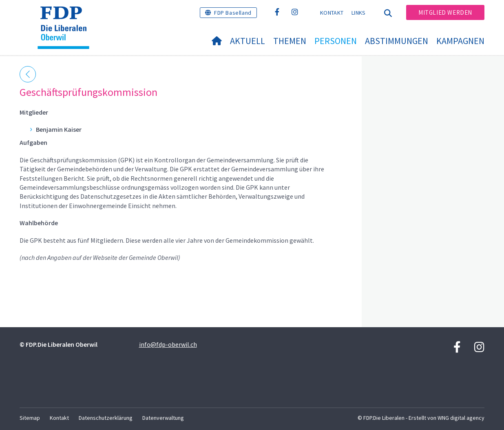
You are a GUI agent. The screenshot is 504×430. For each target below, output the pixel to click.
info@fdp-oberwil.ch (168, 344)
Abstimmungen (397, 41)
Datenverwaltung (163, 418)
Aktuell (248, 41)
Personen (336, 41)
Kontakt (332, 13)
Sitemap (30, 418)
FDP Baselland (233, 13)
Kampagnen (460, 41)
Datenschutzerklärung (106, 418)
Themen (290, 41)
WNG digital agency (461, 418)
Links (359, 13)
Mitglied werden (445, 12)
